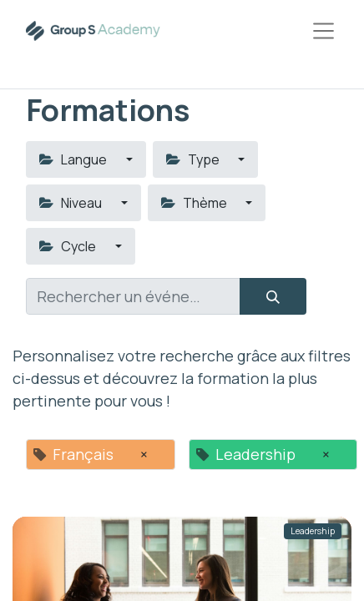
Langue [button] (74, 159)
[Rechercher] (273, 296)
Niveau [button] (72, 203)
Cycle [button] (69, 246)
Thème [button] (195, 203)
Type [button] (194, 159)
